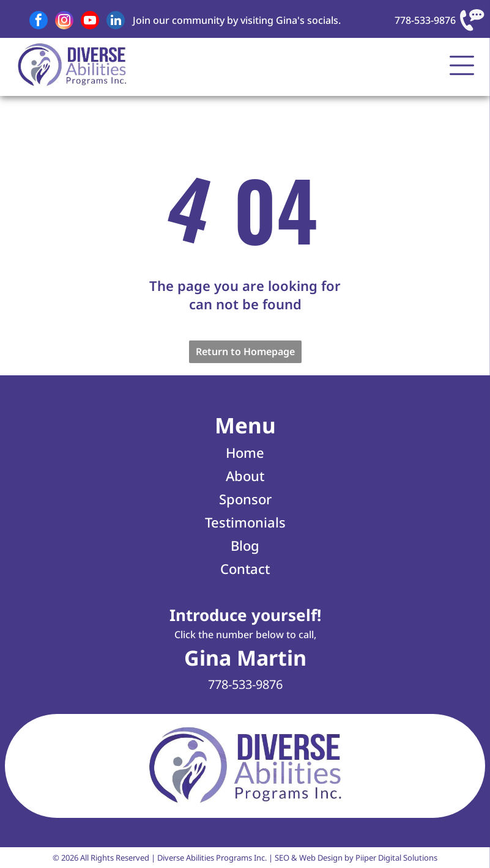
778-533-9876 (425, 20)
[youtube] (90, 22)
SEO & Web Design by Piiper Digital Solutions (356, 858)
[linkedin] (116, 22)
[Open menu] (462, 65)
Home (245, 452)
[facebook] (39, 22)
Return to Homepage (245, 351)
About (245, 476)
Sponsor (245, 499)
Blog (245, 545)
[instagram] (64, 22)
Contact (245, 568)
